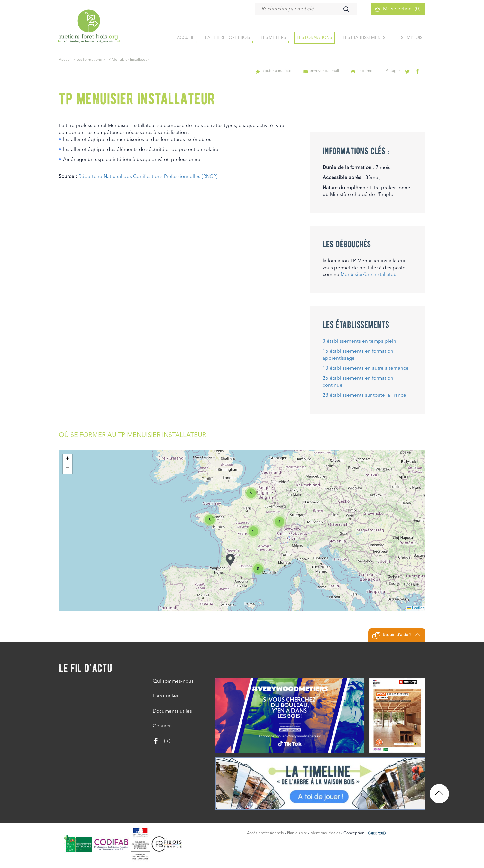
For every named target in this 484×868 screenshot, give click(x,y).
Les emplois (409, 38)
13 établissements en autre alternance (366, 369)
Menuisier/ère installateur (369, 275)
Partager (394, 71)
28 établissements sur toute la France (364, 396)
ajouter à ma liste (277, 71)
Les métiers (273, 38)
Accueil (66, 60)
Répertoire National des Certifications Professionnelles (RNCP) (148, 177)
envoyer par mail (324, 71)
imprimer (364, 71)
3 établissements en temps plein (359, 342)
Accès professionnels (265, 833)
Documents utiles (172, 711)
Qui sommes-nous (173, 682)
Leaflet (416, 608)
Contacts (163, 726)
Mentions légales (325, 833)
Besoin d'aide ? (396, 636)
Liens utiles (165, 696)
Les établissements (364, 38)
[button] (230, 560)
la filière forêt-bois (228, 38)
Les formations (314, 38)
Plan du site (297, 833)
